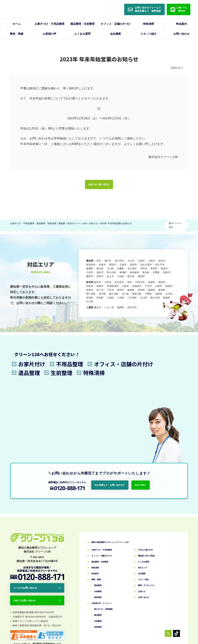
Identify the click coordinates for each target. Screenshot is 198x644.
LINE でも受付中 (182, 9)
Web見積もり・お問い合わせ (112, 416)
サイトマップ (181, 618)
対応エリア (145, 500)
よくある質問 (82, 34)
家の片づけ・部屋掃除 (108, 542)
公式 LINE (158, 416)
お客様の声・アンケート (106, 536)
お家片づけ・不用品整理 (49, 24)
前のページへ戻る (176, 226)
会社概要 (116, 34)
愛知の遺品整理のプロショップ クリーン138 (122, 475)
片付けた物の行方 (149, 482)
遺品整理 (100, 518)
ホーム (17, 24)
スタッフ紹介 (148, 34)
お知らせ (143, 524)
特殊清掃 (148, 24)
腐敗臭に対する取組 (150, 488)
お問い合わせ (181, 34)
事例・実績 (17, 34)
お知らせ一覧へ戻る (97, 186)
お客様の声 (49, 34)
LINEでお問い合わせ (29, 536)
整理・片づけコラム (150, 518)
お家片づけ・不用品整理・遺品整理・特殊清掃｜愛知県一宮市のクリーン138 (107, 632)
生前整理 (100, 524)
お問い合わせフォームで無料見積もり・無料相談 (148, 9)
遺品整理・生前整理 (82, 24)
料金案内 (181, 24)
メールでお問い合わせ (30, 521)
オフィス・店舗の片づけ (116, 24)
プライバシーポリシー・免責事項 (152, 618)
